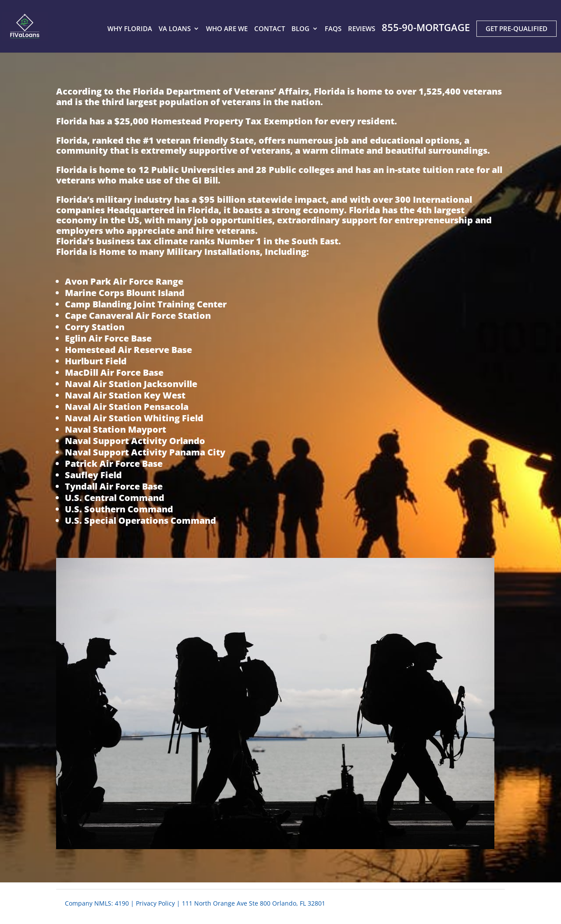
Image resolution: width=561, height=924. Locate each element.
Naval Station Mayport (115, 429)
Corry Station (95, 327)
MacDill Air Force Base (114, 372)
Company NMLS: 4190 (97, 903)
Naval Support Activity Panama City (145, 452)
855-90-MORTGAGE (426, 28)
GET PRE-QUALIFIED (517, 29)
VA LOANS (175, 29)
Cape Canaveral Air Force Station (138, 316)
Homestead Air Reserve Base (128, 350)
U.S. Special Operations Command (140, 520)
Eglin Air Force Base (108, 338)
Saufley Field (93, 475)
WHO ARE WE (227, 29)
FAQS (333, 29)
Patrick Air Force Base (114, 464)
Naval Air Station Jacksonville (131, 384)
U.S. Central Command (115, 498)
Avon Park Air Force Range (124, 281)
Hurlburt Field (96, 361)
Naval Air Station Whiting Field (134, 418)
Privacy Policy (155, 903)
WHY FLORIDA (130, 29)
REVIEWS (362, 29)
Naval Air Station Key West (125, 395)
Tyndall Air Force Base (114, 486)
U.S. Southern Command (119, 509)
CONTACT (270, 29)
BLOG (300, 29)
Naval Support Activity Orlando (135, 441)
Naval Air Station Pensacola (127, 407)
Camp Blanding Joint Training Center (146, 304)
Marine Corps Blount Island (125, 293)
